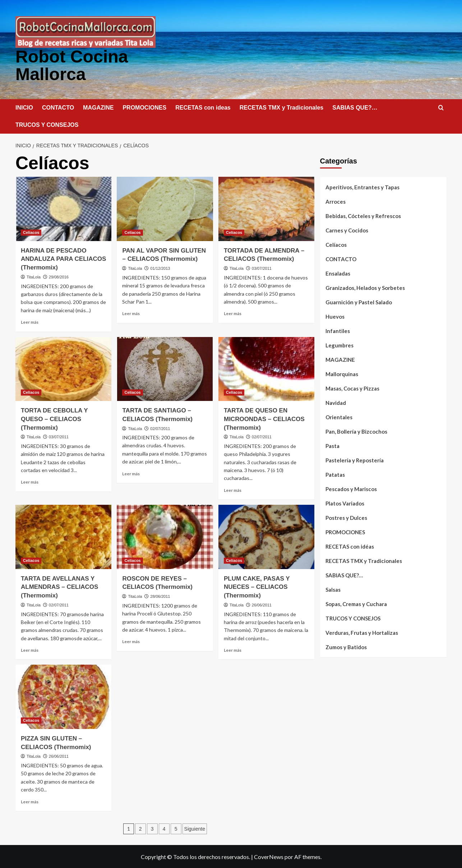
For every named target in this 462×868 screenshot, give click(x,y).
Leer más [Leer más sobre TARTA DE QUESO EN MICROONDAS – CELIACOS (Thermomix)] (233, 490)
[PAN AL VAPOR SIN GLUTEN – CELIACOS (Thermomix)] (165, 208)
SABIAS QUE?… (355, 107)
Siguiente (195, 828)
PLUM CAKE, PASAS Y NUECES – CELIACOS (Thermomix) (257, 587)
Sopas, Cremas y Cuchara (356, 603)
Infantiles (338, 330)
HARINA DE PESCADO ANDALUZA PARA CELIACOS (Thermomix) (63, 258)
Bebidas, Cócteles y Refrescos (363, 215)
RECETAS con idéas (350, 546)
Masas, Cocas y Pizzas (352, 388)
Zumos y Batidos (346, 646)
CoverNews (269, 856)
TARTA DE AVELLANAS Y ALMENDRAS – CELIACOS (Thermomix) (59, 587)
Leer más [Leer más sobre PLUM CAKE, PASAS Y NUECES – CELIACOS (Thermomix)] (233, 649)
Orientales (339, 416)
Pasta (332, 445)
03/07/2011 (262, 268)
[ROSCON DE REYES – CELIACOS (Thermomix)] (165, 536)
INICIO (24, 107)
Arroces (336, 201)
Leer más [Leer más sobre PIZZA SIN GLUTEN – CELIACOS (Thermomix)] (30, 801)
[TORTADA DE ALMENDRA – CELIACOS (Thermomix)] (266, 208)
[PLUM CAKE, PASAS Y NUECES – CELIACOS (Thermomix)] (266, 536)
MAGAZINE (98, 107)
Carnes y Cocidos (347, 230)
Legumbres (339, 345)
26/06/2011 (262, 604)
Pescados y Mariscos (351, 488)
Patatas (335, 474)
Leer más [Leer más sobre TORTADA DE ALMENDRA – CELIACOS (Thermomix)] (233, 313)
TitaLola (34, 276)
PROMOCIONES (144, 107)
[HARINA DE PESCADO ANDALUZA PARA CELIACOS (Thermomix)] (63, 208)
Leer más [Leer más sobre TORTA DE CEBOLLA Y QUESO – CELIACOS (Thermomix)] (30, 481)
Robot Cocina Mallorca (71, 65)
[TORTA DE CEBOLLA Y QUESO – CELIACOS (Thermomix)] (63, 368)
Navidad (336, 402)
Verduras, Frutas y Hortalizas (362, 632)
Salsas (333, 589)
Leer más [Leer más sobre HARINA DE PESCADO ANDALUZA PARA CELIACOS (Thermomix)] (30, 321)
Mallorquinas (342, 373)
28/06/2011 (160, 596)
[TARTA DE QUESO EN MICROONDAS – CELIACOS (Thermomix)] (266, 368)
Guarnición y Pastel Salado (359, 301)
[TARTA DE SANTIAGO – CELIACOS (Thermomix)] (165, 368)
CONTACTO (58, 107)
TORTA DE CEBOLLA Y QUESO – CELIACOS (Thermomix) (54, 418)
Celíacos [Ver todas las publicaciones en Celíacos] (31, 232)
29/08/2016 (59, 276)
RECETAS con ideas (203, 107)
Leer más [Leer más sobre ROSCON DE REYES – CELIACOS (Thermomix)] (131, 641)
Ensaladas (338, 273)
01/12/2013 (160, 268)
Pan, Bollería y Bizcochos (356, 431)
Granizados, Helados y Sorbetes (365, 287)
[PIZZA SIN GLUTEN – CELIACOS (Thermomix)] (63, 696)
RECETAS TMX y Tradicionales (282, 107)
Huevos (335, 316)
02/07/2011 (160, 428)
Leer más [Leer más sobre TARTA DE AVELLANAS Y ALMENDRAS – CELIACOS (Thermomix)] (30, 649)
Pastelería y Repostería (355, 460)
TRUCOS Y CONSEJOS (47, 124)
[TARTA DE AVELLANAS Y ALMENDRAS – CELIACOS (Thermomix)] (63, 536)
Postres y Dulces (346, 517)
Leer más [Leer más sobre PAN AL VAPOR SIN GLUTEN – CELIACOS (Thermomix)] (131, 313)
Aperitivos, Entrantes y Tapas (362, 186)
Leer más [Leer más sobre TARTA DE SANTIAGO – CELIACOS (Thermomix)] (131, 473)
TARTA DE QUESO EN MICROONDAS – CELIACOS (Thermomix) (264, 418)
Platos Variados (345, 503)
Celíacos (336, 244)
